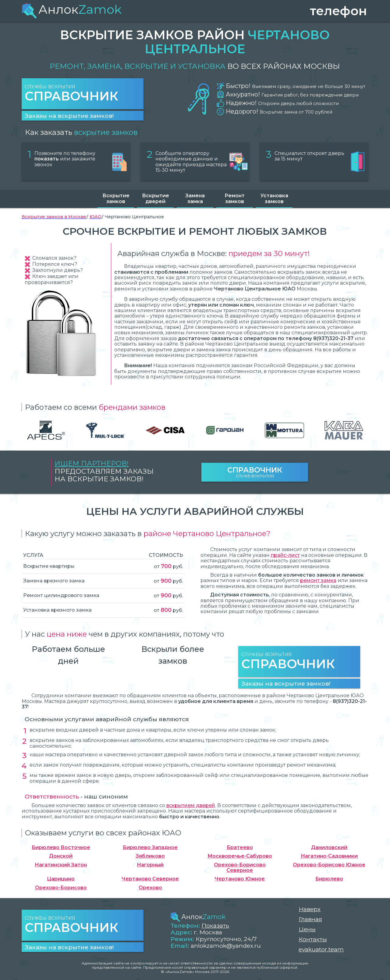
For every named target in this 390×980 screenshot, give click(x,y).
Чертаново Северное (150, 879)
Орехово (150, 888)
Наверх (310, 909)
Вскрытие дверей (156, 198)
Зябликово (150, 856)
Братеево (240, 848)
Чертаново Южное (240, 879)
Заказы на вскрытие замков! (69, 116)
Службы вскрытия (83, 94)
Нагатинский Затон (61, 865)
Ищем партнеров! (92, 463)
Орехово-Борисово (61, 888)
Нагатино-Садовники (329, 856)
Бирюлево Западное (150, 848)
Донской (61, 856)
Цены (307, 929)
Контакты (313, 939)
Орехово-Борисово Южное (329, 865)
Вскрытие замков (116, 198)
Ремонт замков (235, 198)
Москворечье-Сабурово (240, 856)
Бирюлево (329, 879)
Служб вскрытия (255, 472)
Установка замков (274, 198)
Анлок (72, 9)
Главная (310, 919)
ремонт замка (318, 580)
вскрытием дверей (191, 805)
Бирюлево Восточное (61, 848)
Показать (215, 926)
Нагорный (150, 865)
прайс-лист (285, 555)
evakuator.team (321, 949)
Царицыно (61, 879)
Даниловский (329, 848)
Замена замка (195, 198)
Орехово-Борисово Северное (240, 868)
